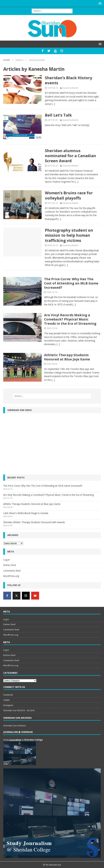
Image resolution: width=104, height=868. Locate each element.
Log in (7, 560)
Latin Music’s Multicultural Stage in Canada (26, 513)
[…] (53, 104)
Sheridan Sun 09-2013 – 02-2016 (19, 710)
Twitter (7, 700)
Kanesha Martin (70, 88)
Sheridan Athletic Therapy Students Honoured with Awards (34, 522)
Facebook (8, 695)
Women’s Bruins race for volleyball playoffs (69, 195)
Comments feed (12, 571)
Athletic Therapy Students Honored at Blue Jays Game (67, 357)
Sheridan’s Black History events (69, 80)
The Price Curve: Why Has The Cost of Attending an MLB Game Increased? (71, 283)
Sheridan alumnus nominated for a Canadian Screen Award (70, 156)
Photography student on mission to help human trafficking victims (69, 235)
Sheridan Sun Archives (15, 726)
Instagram (8, 705)
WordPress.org (11, 576)
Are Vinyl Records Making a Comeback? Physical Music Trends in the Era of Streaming (70, 319)
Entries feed (10, 565)
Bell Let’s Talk (58, 115)
